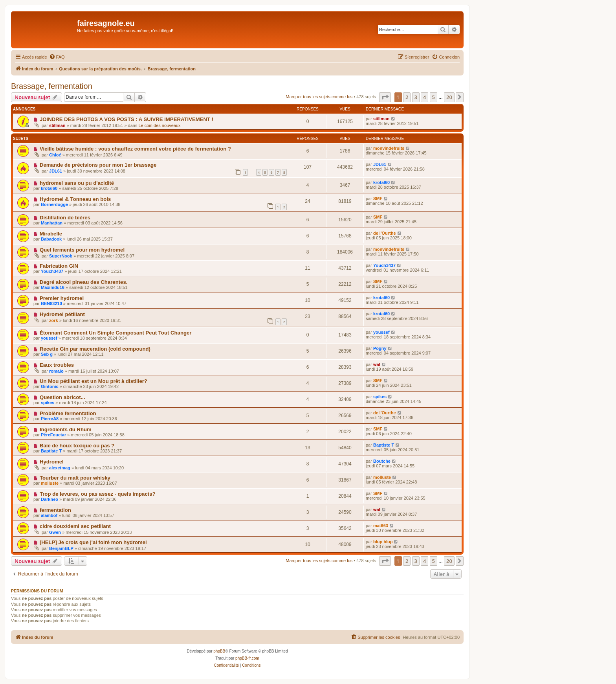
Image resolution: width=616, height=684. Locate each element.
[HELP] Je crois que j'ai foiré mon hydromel (93, 542)
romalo (56, 371)
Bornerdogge (54, 204)
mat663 (381, 526)
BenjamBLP (61, 548)
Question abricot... (62, 397)
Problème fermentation (68, 413)
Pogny (380, 348)
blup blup (383, 542)
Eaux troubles (57, 365)
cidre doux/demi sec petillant (75, 526)
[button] (385, 97)
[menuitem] (57, 57)
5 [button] (434, 97)
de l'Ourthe (385, 233)
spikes (48, 403)
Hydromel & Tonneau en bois (75, 199)
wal (377, 364)
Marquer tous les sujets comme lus (319, 97)
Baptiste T (51, 451)
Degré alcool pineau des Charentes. (84, 282)
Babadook (51, 239)
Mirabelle (51, 234)
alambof (49, 515)
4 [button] (424, 97)
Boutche (382, 461)
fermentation (55, 510)
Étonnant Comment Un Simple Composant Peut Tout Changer (116, 333)
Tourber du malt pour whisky (75, 478)
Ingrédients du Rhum (66, 429)
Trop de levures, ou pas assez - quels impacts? (98, 494)
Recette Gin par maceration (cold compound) (95, 349)
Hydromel (52, 462)
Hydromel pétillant (62, 314)
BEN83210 (51, 303)
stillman (57, 125)
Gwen (55, 532)
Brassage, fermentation (52, 86)
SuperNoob (61, 256)
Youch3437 (52, 271)
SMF (378, 199)
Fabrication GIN (59, 266)
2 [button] (407, 97)
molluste (50, 483)
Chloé (55, 155)
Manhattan (52, 223)
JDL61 (56, 171)
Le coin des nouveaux (160, 125)
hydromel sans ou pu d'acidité (77, 183)
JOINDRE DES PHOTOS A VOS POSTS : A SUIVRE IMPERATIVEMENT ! (126, 119)
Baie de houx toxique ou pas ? (77, 446)
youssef (49, 338)
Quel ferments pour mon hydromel (82, 250)
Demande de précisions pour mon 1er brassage (98, 165)
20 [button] (449, 97)
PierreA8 (50, 419)
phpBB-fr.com (247, 658)
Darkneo (49, 499)
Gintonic (50, 386)
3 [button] (416, 97)
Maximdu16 (53, 287)
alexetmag (60, 468)
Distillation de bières (65, 218)
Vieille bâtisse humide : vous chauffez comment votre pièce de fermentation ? (135, 149)
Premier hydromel (62, 298)
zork (54, 320)
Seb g (47, 354)
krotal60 (49, 188)
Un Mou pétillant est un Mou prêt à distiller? (93, 381)
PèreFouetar (53, 435)
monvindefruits (389, 148)
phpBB (219, 651)
